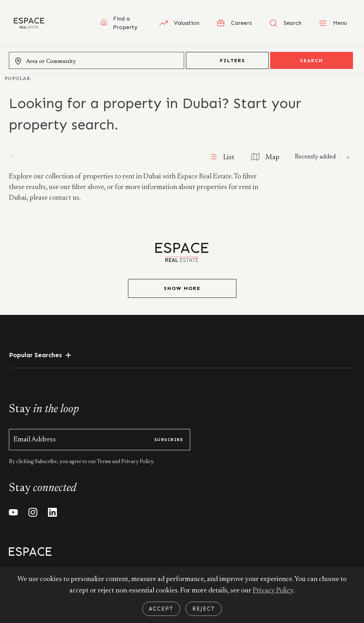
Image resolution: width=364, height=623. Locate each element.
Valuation (179, 23)
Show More (182, 288)
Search (312, 61)
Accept (161, 609)
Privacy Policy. (137, 462)
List (219, 157)
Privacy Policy (273, 591)
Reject (204, 609)
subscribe (169, 440)
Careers (234, 23)
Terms (105, 462)
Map (264, 157)
